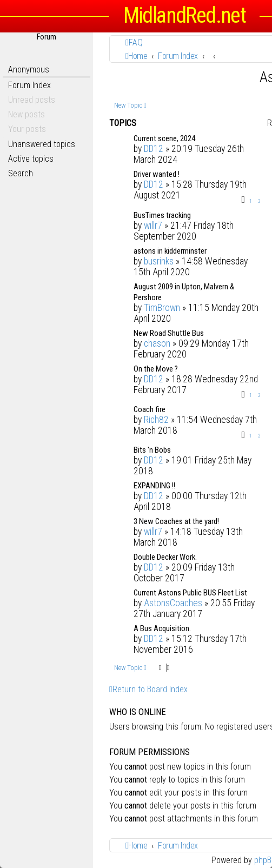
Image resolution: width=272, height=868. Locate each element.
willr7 (153, 226)
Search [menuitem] (21, 173)
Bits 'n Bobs (152, 450)
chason (157, 343)
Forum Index (29, 85)
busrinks (159, 261)
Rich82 (156, 420)
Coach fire (150, 409)
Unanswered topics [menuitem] (42, 144)
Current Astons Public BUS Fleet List (190, 593)
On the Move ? (156, 369)
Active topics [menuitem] (31, 159)
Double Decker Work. (165, 557)
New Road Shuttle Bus (169, 333)
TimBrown (162, 308)
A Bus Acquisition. (162, 628)
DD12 (154, 149)
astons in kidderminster (170, 251)
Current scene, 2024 (164, 138)
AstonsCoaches (173, 603)
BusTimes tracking (162, 215)
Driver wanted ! (157, 174)
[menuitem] (134, 42)
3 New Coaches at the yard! (176, 521)
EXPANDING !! (154, 486)
